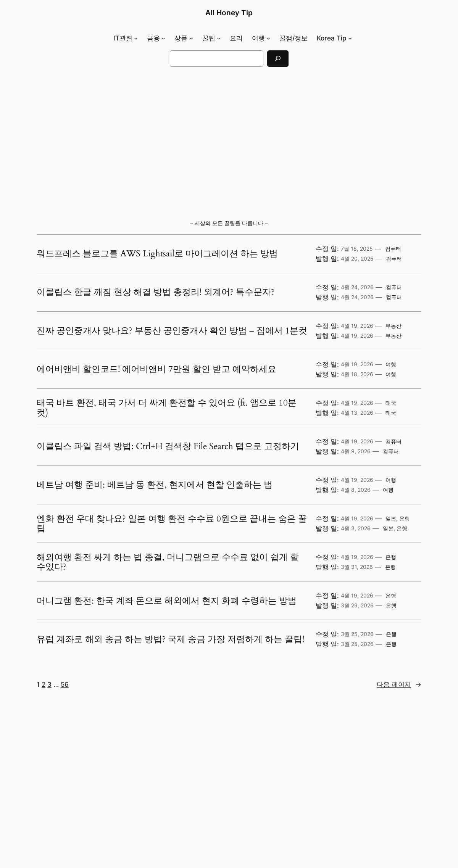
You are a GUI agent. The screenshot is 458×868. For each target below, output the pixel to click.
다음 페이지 (399, 684)
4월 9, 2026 (356, 451)
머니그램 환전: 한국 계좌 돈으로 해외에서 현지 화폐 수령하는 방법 (167, 601)
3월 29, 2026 (357, 605)
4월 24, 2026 (357, 287)
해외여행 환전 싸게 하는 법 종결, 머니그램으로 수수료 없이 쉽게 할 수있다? (168, 562)
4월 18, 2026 (357, 374)
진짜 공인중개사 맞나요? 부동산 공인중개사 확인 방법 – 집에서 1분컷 (172, 331)
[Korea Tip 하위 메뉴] (350, 38)
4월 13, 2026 (357, 413)
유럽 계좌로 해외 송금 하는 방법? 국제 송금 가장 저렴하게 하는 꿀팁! (170, 639)
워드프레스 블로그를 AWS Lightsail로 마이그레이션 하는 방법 (157, 254)
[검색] (278, 59)
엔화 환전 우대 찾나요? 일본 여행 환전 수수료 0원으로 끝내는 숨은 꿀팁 (172, 524)
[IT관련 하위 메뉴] (136, 38)
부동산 (393, 326)
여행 (391, 364)
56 (65, 684)
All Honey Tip (229, 13)
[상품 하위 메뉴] (191, 38)
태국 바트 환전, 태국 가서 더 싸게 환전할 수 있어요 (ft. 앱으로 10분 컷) (167, 408)
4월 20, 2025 (357, 258)
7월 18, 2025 (357, 249)
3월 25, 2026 (357, 634)
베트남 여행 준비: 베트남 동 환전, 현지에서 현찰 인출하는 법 (155, 485)
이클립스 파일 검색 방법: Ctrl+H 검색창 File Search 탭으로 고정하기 (168, 446)
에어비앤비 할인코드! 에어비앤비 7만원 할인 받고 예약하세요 (156, 369)
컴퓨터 (393, 249)
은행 (405, 518)
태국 (391, 403)
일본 (391, 518)
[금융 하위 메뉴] (163, 38)
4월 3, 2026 (356, 528)
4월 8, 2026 (356, 490)
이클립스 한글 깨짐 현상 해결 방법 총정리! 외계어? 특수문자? (156, 292)
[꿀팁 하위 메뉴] (219, 38)
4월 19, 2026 (357, 326)
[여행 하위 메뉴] (268, 38)
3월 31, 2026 (357, 567)
